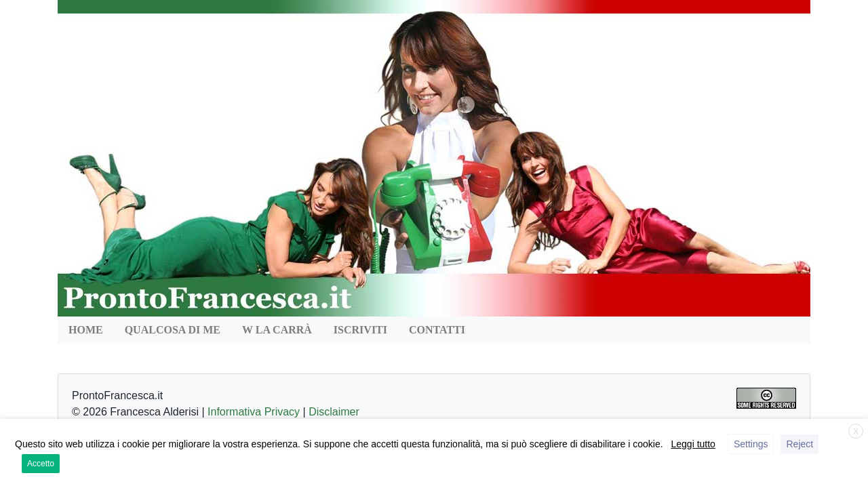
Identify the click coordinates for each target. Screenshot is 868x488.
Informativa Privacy (254, 412)
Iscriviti (360, 330)
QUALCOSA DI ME (173, 330)
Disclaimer (334, 412)
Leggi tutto (693, 444)
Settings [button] (751, 444)
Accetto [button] (41, 464)
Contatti (437, 330)
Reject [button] (800, 444)
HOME (86, 330)
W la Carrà (277, 330)
